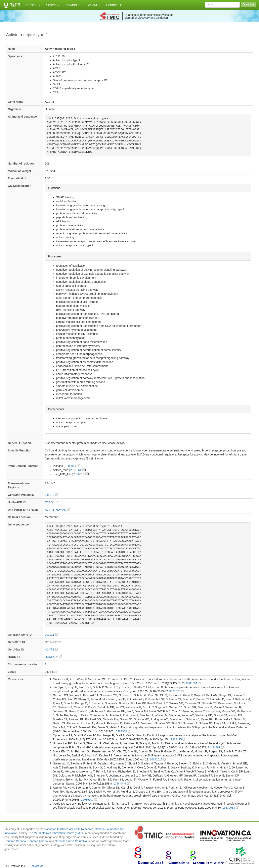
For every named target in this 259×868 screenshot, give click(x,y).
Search (53, 5)
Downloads (74, 5)
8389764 (193, 683)
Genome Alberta (37, 841)
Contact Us (114, 5)
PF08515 (80, 474)
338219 (51, 495)
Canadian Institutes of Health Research (69, 829)
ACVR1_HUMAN (57, 510)
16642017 (158, 759)
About (94, 5)
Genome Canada (15, 841)
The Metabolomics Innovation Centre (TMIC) (56, 833)
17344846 (121, 784)
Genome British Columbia (71, 841)
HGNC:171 (53, 657)
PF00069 (72, 466)
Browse (33, 5)
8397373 (177, 691)
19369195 (177, 739)
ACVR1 (51, 649)
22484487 (216, 747)
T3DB (15, 5)
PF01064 (77, 470)
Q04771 (52, 502)
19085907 (89, 800)
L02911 (51, 635)
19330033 (230, 808)
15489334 (122, 731)
